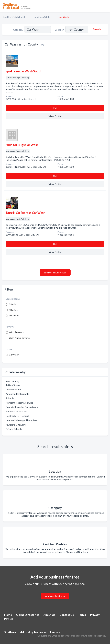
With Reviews (16, 332)
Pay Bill (9, 619)
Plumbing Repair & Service (19, 403)
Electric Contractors (16, 411)
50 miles (13, 310)
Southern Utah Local (14, 17)
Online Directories (28, 615)
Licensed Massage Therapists (21, 420)
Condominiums (13, 389)
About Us (49, 615)
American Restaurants (17, 394)
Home (8, 615)
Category (18, 30)
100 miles (14, 315)
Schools (10, 398)
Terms (82, 615)
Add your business (55, 596)
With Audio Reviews (20, 338)
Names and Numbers (47, 632)
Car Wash (14, 355)
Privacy (95, 615)
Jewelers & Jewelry (16, 425)
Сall (55, 108)
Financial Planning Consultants (22, 407)
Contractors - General (17, 416)
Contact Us (67, 615)
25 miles (13, 304)
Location (60, 30)
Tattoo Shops (13, 385)
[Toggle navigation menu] (105, 6)
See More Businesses (55, 273)
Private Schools (14, 429)
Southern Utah (42, 17)
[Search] (96, 29)
